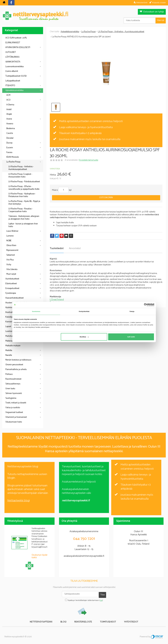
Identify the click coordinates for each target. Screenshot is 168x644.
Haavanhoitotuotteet (15, 298)
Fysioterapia (11, 293)
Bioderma (11, 129)
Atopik (9, 114)
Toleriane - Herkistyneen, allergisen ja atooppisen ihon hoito (24, 218)
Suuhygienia (11, 398)
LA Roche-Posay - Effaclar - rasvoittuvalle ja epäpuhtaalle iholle (24, 188)
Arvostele (89, 160)
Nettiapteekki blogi (19, 501)
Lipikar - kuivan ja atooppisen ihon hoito (23, 225)
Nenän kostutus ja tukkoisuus (18, 360)
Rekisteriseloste (83, 620)
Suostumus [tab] (36, 311)
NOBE (9, 241)
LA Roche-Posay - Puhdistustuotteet (24, 182)
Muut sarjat (11, 274)
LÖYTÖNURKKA (12, 57)
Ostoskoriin (106, 198)
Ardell (9, 110)
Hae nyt (161, 20)
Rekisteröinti (142, 3)
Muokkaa (84, 337)
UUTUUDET (11, 52)
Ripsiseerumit (12, 250)
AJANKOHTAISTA (13, 62)
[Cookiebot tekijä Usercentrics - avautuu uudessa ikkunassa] (140, 305)
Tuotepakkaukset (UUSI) (16, 76)
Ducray (9, 143)
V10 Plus (10, 260)
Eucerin (10, 148)
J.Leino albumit (12, 71)
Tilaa (103, 594)
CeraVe (10, 133)
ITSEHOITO (10, 86)
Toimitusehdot (105, 620)
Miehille (9, 350)
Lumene (10, 236)
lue (101, 599)
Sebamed (11, 255)
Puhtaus (9, 374)
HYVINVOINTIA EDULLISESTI (18, 47)
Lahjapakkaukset (13, 81)
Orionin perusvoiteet (14, 365)
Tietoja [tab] (132, 311)
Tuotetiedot (57, 248)
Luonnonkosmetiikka (15, 67)
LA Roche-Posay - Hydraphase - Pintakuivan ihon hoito (22, 195)
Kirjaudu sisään (159, 3)
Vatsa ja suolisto (13, 408)
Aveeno (10, 124)
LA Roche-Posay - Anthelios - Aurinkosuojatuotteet (21, 168)
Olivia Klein (11, 245)
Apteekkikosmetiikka (14, 90)
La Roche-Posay (13, 162)
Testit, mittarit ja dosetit (16, 403)
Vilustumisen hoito (14, 422)
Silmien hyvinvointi (14, 393)
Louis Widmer (12, 231)
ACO (8, 100)
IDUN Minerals (13, 157)
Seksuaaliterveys (13, 384)
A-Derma (10, 105)
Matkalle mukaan (13, 346)
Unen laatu (10, 389)
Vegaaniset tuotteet (14, 412)
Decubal (10, 138)
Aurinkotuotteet (12, 279)
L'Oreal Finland (57, 300)
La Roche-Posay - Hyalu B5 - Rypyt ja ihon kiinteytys (24, 203)
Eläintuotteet (11, 284)
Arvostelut (75, 248)
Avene (9, 119)
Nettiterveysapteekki (48, 620)
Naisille (9, 355)
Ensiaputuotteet (12, 288)
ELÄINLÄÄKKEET (13, 43)
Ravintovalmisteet (13, 379)
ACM (8, 95)
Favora (9, 152)
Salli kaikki (131, 337)
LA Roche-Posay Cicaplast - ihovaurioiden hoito (20, 176)
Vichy (9, 265)
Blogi (67, 620)
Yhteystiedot (124, 620)
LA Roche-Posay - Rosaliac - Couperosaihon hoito (21, 210)
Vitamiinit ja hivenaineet (16, 417)
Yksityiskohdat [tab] (84, 311)
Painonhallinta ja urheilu (16, 369)
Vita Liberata (12, 269)
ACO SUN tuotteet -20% (16, 38)
